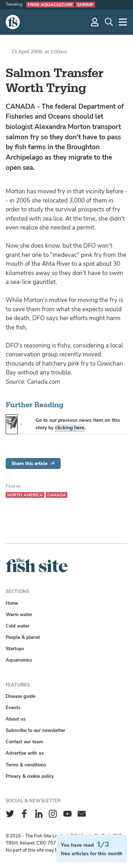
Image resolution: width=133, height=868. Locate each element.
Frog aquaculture (50, 5)
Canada (57, 495)
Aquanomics (19, 660)
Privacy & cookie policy (30, 776)
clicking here (70, 428)
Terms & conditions (26, 765)
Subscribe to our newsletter (35, 730)
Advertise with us (25, 753)
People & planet (23, 637)
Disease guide (21, 696)
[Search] (109, 22)
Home (12, 603)
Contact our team (24, 742)
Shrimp (85, 5)
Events (13, 708)
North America (25, 495)
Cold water (18, 626)
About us (16, 719)
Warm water (19, 614)
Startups (15, 649)
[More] (123, 22)
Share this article (33, 463)
